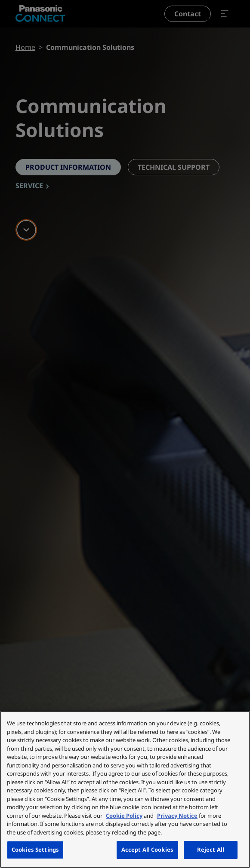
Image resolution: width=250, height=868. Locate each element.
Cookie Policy (124, 816)
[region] (125, 789)
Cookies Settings (35, 850)
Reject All (211, 850)
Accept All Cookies (147, 850)
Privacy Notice (177, 816)
